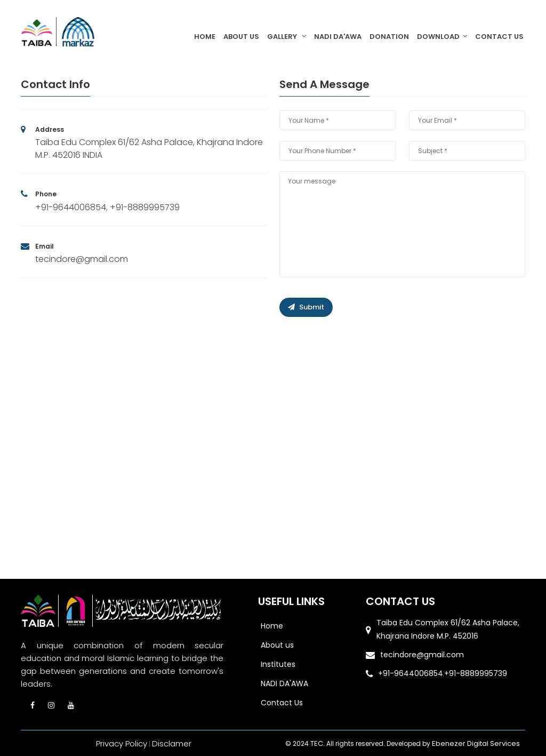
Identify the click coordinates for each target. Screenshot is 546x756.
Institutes (278, 664)
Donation (389, 37)
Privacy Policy (122, 743)
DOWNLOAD (442, 37)
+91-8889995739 (145, 207)
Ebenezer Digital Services (475, 743)
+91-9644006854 (71, 207)
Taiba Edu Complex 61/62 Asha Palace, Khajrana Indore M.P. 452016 (448, 629)
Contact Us (499, 37)
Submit (306, 307)
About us (277, 645)
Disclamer (172, 743)
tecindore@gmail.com (82, 259)
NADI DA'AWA (338, 37)
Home (205, 37)
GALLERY (287, 37)
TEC (321, 743)
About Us (241, 37)
